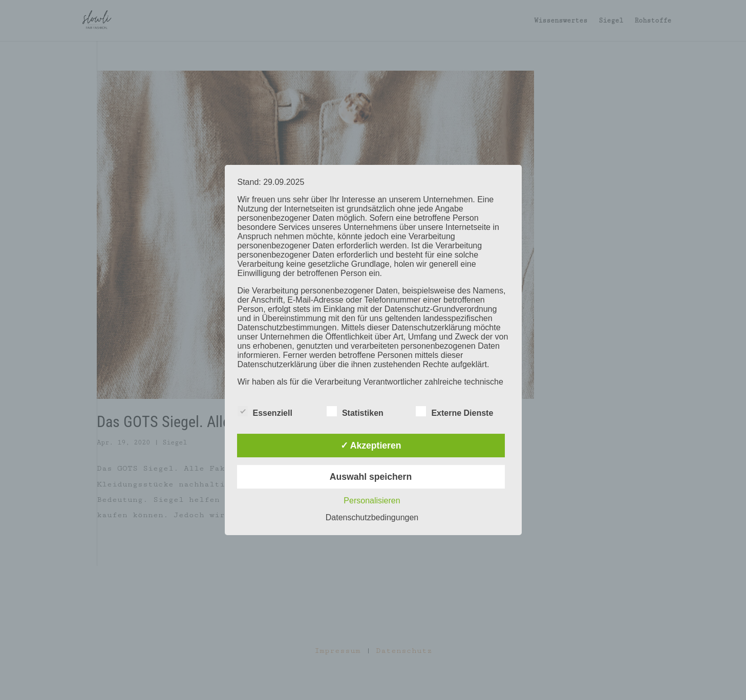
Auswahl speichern (371, 477)
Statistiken (355, 412)
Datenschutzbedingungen (372, 517)
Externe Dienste (454, 412)
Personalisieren (372, 501)
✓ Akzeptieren (371, 446)
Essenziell (265, 412)
